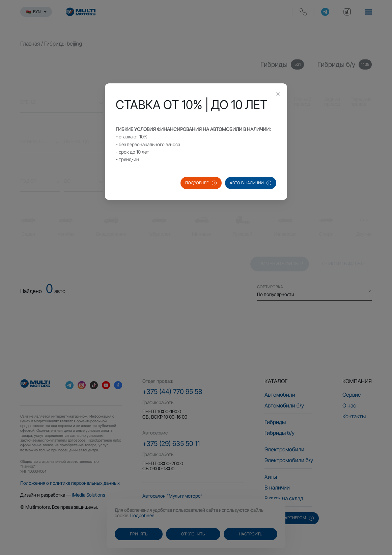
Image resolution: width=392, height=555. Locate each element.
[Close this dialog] (278, 95)
